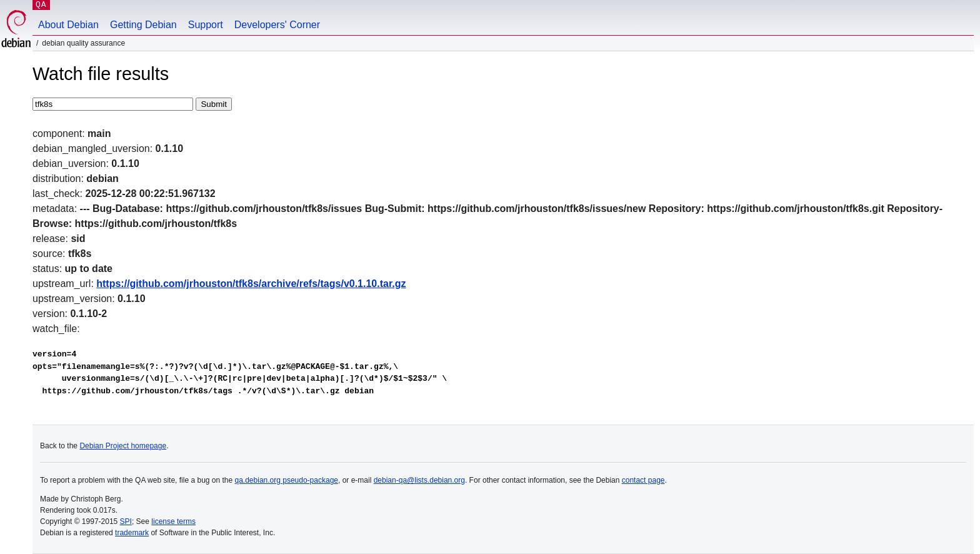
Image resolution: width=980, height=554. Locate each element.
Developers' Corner (277, 25)
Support (206, 25)
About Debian (68, 25)
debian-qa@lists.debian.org (419, 480)
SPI (126, 521)
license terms (173, 521)
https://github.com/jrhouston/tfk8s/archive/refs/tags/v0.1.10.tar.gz (251, 284)
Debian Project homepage (123, 446)
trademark (132, 533)
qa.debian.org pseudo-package (287, 480)
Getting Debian (143, 25)
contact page (643, 480)
